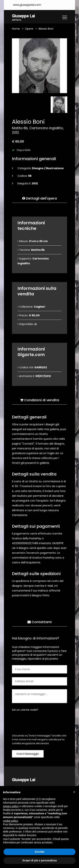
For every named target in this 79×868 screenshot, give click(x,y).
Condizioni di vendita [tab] (40, 400)
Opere (29, 29)
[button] (74, 792)
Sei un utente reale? (25, 710)
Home (16, 29)
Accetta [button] (40, 852)
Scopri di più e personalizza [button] (39, 860)
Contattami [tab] (39, 622)
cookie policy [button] (10, 821)
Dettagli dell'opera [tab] (39, 198)
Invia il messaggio (28, 754)
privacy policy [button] (11, 806)
